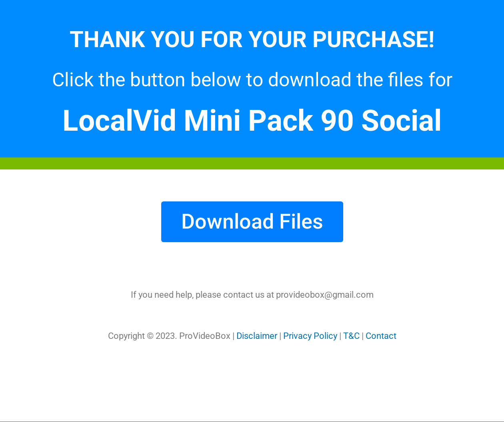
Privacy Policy (310, 336)
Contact (381, 336)
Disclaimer (257, 336)
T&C (351, 336)
